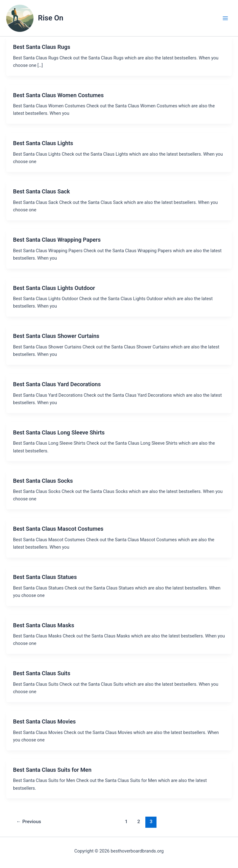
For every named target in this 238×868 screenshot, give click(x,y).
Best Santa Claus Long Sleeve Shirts (59, 432)
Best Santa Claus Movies (44, 721)
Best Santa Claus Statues (45, 577)
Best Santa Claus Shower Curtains (56, 336)
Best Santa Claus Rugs (42, 47)
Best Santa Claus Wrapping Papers (57, 240)
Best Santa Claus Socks (43, 481)
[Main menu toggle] (225, 18)
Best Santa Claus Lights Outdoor (54, 288)
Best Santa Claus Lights (43, 143)
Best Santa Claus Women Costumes (58, 95)
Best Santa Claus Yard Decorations (57, 384)
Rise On (51, 18)
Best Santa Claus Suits (42, 673)
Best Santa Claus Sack (41, 191)
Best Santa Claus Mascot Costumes (58, 529)
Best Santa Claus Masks (44, 625)
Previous (29, 822)
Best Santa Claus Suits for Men (52, 770)
